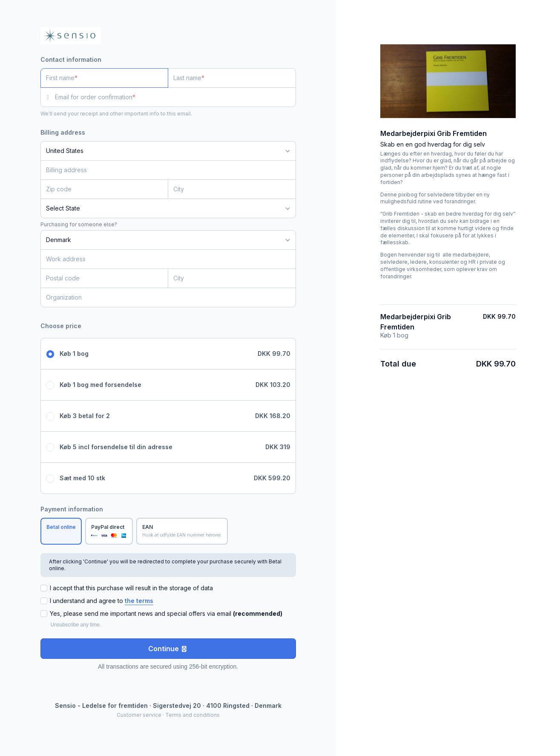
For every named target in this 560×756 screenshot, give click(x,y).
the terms (139, 601)
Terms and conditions (192, 715)
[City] (232, 189)
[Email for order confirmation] (175, 97)
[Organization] (168, 297)
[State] (168, 208)
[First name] (105, 78)
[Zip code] (105, 189)
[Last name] (232, 78)
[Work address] (163, 259)
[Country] (168, 151)
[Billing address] (163, 170)
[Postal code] (105, 278)
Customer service (139, 715)
